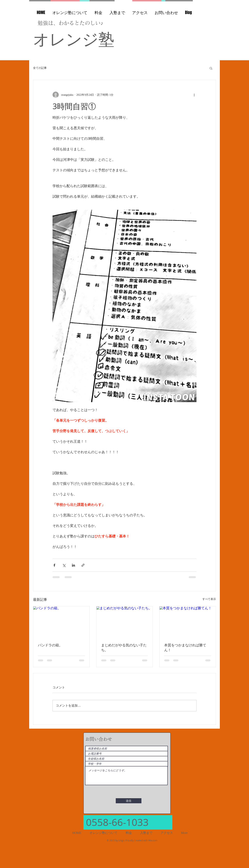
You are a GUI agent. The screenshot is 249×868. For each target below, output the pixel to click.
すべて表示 (209, 599)
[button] (211, 68)
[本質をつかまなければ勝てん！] (188, 622)
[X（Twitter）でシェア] (64, 565)
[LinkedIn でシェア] (73, 565)
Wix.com (153, 840)
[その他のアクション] (194, 95)
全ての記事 (40, 68)
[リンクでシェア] (83, 565)
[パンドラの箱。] (61, 622)
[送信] (129, 801)
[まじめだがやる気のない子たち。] (125, 622)
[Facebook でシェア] (54, 565)
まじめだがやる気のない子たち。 (124, 647)
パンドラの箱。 (50, 645)
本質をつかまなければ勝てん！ (185, 647)
